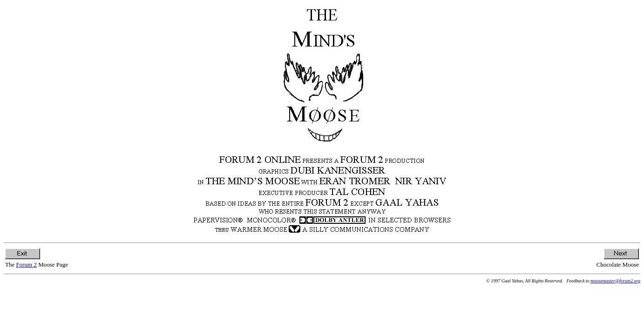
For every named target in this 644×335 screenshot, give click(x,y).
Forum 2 (26, 265)
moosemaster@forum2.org (615, 281)
